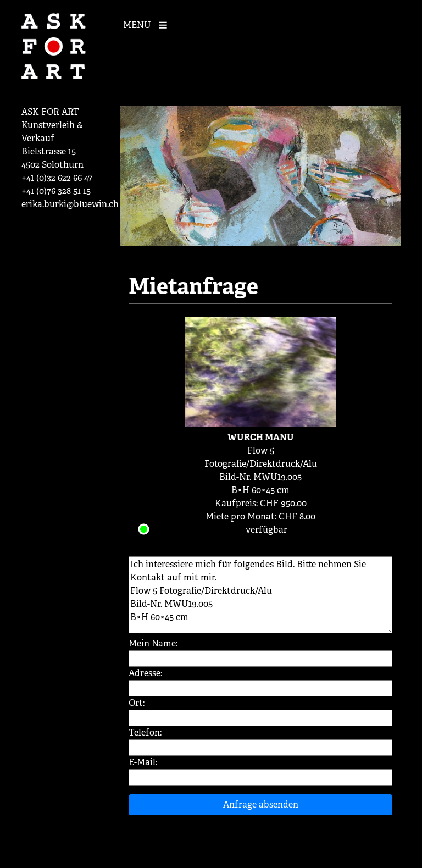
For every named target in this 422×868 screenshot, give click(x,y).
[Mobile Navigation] (148, 24)
